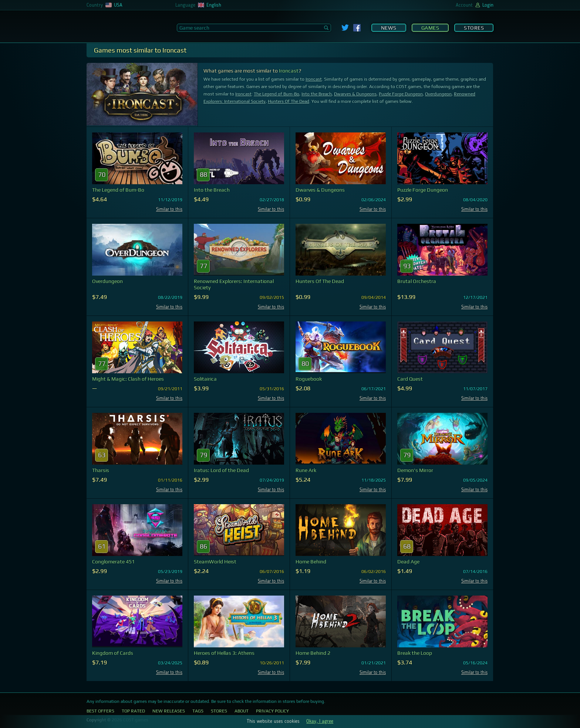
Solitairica (205, 379)
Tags (198, 711)
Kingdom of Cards (113, 653)
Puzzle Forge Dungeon (401, 94)
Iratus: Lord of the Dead (221, 470)
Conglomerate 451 (113, 562)
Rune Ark (306, 470)
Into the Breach (317, 94)
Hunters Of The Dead (289, 101)
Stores (474, 28)
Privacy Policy (272, 711)
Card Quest (410, 379)
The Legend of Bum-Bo (276, 94)
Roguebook (309, 379)
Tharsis (101, 470)
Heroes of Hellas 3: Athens (224, 653)
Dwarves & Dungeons (355, 94)
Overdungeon (438, 94)
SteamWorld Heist (215, 562)
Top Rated (133, 711)
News (389, 28)
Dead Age (408, 562)
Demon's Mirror (415, 470)
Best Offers (100, 711)
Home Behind (311, 562)
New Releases (169, 711)
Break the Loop (415, 653)
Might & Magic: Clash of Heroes (128, 379)
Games (430, 28)
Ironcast (289, 71)
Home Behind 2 (313, 653)
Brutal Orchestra (417, 281)
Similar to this (169, 210)
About (242, 711)
